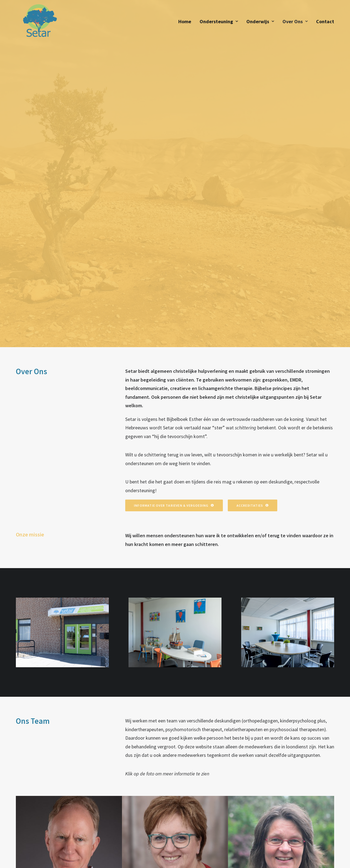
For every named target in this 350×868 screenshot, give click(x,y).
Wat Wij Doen (120, 814)
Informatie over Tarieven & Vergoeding (174, 237)
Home (185, 24)
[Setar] (37, 24)
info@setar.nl (199, 831)
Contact (325, 24)
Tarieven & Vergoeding (130, 821)
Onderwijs (260, 24)
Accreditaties (253, 237)
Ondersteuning (219, 24)
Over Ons (295, 24)
